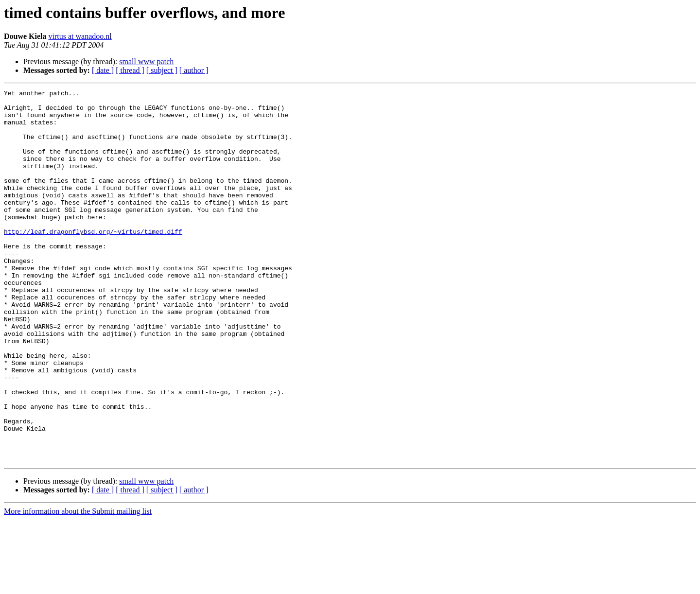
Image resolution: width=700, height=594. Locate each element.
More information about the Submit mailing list (78, 585)
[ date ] (103, 70)
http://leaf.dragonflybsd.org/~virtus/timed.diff (93, 261)
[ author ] (194, 70)
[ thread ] (130, 70)
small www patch (146, 61)
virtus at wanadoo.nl (80, 36)
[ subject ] (162, 70)
